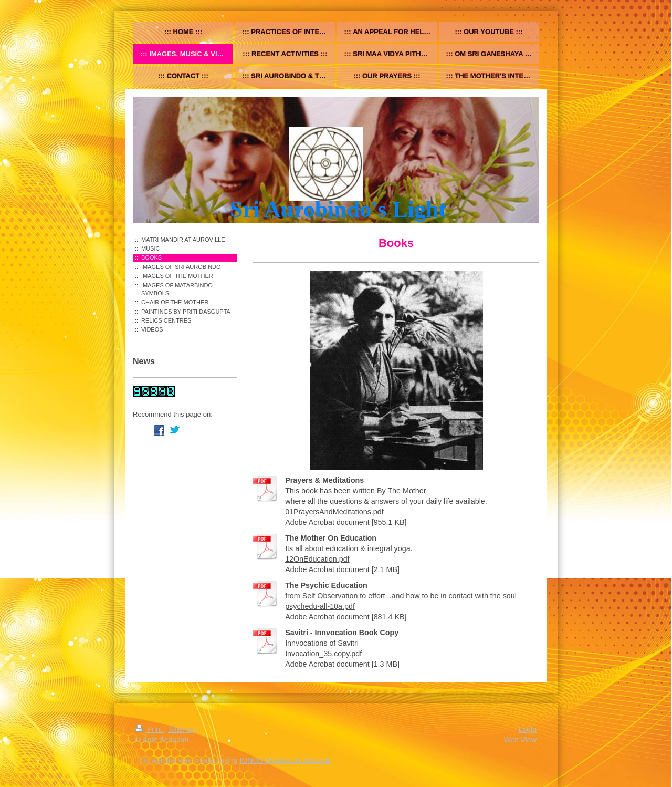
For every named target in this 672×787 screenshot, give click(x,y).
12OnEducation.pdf (317, 559)
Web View (520, 740)
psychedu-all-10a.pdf (320, 606)
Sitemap (181, 729)
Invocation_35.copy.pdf (323, 654)
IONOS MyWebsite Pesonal (285, 760)
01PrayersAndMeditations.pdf (334, 512)
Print (150, 729)
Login (528, 729)
